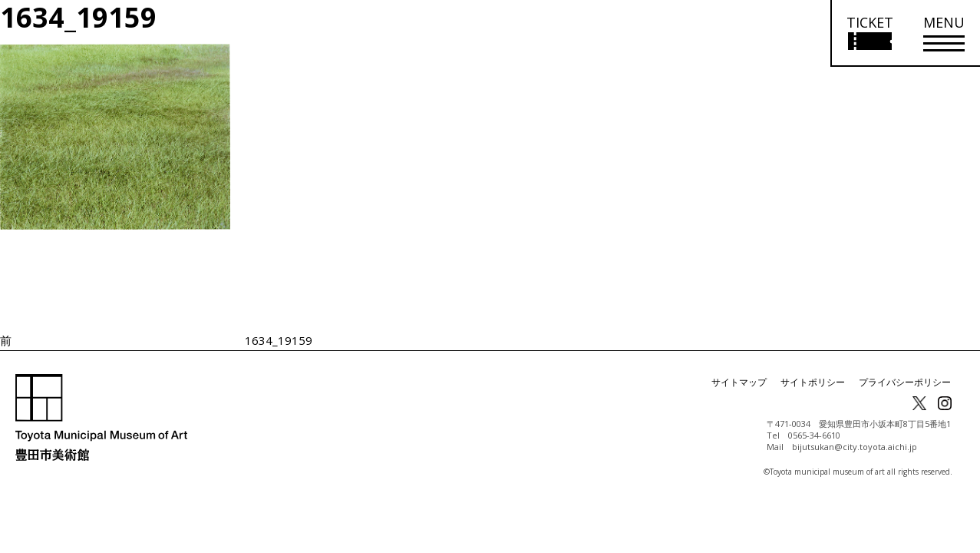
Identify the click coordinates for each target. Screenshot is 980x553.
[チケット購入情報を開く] (869, 33)
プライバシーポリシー (905, 382)
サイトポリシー (813, 382)
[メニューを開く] (944, 33)
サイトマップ (739, 382)
